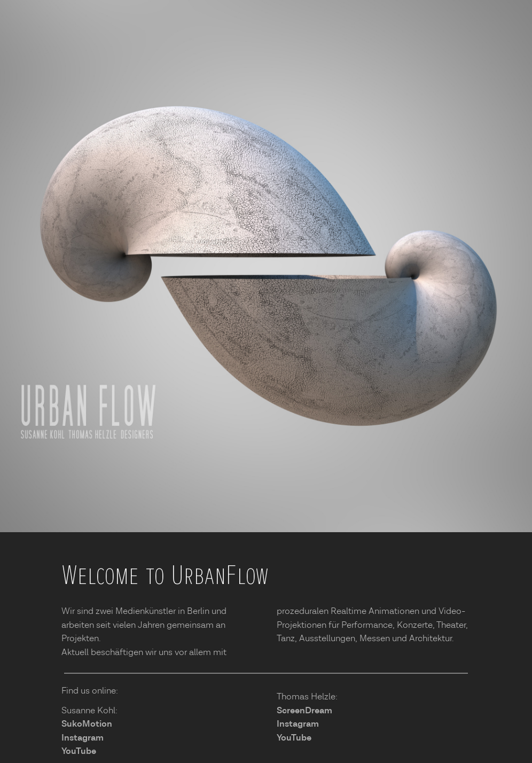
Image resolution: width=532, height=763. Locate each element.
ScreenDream (304, 711)
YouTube (79, 751)
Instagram (83, 738)
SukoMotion (87, 724)
